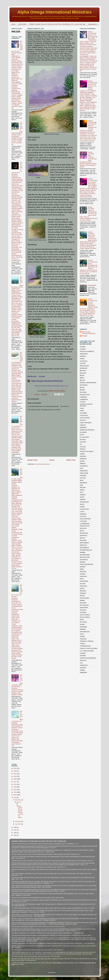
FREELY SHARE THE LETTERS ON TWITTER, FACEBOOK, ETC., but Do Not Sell (57, 24)
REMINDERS (92, 285)
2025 (15, 768)
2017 (15, 782)
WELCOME (22, 24)
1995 (15, 835)
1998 (15, 827)
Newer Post (32, 460)
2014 (15, 790)
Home (13, 24)
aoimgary (37, 394)
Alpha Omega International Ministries (54, 12)
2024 (15, 771)
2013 (15, 792)
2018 (15, 779)
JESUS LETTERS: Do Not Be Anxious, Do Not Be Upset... (20, 812)
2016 (15, 784)
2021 (15, 774)
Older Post (71, 460)
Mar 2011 (18, 800)
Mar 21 (19, 802)
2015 (15, 787)
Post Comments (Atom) (43, 464)
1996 (15, 833)
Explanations (92, 24)
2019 (15, 776)
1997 (15, 830)
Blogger (58, 972)
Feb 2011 (18, 821)
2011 (15, 798)
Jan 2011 (18, 824)
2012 (15, 795)
